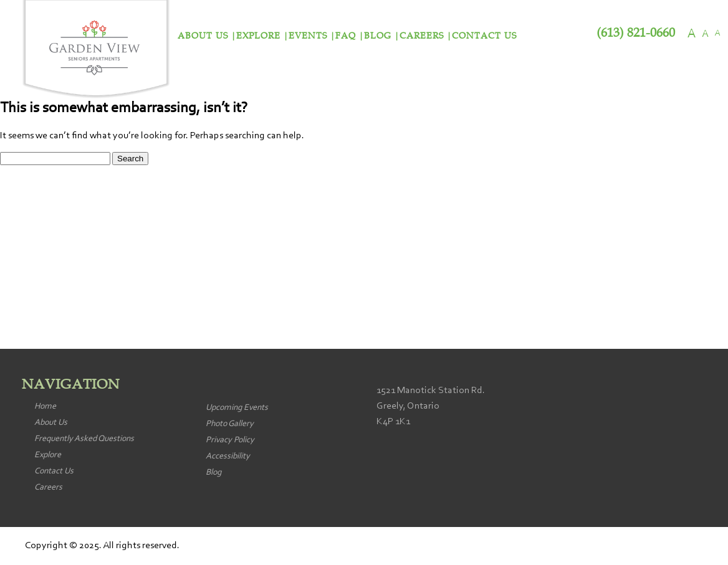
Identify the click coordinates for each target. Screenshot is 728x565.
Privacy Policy (230, 440)
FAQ (346, 36)
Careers (422, 36)
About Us (203, 36)
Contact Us (484, 36)
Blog (378, 36)
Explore (258, 36)
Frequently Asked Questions (84, 439)
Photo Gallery (230, 424)
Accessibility (228, 457)
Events (308, 36)
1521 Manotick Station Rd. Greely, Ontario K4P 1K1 (431, 406)
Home (45, 407)
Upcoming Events (237, 408)
